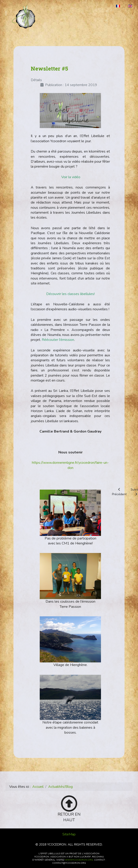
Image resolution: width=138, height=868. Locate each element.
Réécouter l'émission (58, 340)
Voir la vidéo (71, 177)
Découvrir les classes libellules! (70, 294)
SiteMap (69, 834)
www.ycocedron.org (79, 860)
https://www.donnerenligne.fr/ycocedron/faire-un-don (70, 465)
